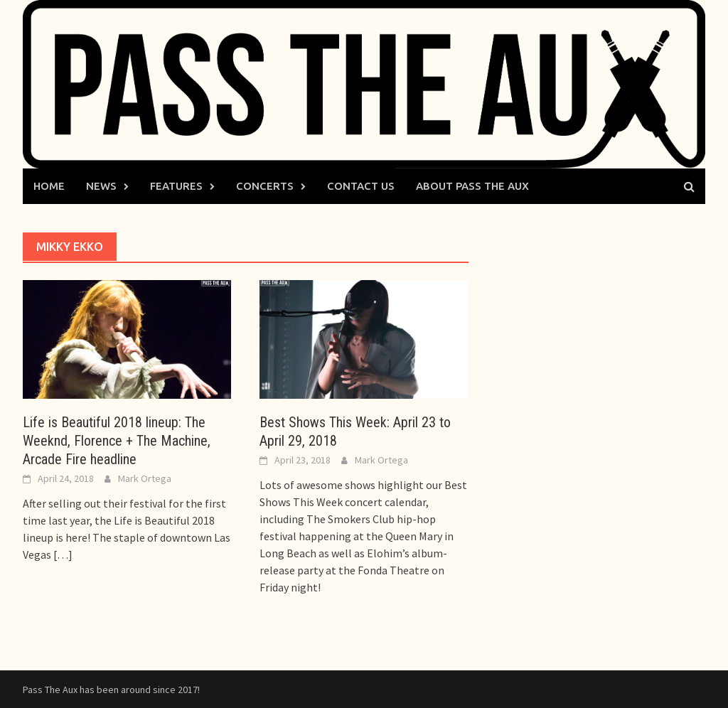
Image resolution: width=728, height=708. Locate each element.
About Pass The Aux (472, 186)
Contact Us (361, 186)
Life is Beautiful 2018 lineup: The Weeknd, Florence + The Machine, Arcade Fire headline (117, 441)
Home (49, 186)
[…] (62, 554)
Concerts (265, 186)
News (101, 186)
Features (176, 186)
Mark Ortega (145, 478)
